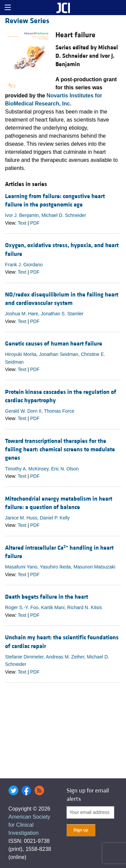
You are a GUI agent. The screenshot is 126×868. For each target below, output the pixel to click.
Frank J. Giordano (24, 265)
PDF (35, 223)
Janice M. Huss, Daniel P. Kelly (37, 518)
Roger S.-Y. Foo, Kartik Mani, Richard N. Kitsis (53, 607)
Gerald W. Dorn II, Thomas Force (40, 411)
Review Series (27, 21)
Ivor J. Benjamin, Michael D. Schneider (46, 215)
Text (22, 223)
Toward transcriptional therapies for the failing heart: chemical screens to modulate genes (60, 449)
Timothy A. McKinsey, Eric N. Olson (42, 469)
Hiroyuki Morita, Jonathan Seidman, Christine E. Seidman (55, 358)
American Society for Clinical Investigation (29, 825)
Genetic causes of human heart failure (54, 344)
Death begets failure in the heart (47, 597)
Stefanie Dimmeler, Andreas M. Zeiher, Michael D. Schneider (57, 660)
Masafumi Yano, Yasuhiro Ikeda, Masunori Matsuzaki (60, 567)
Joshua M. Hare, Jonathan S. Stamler (44, 314)
